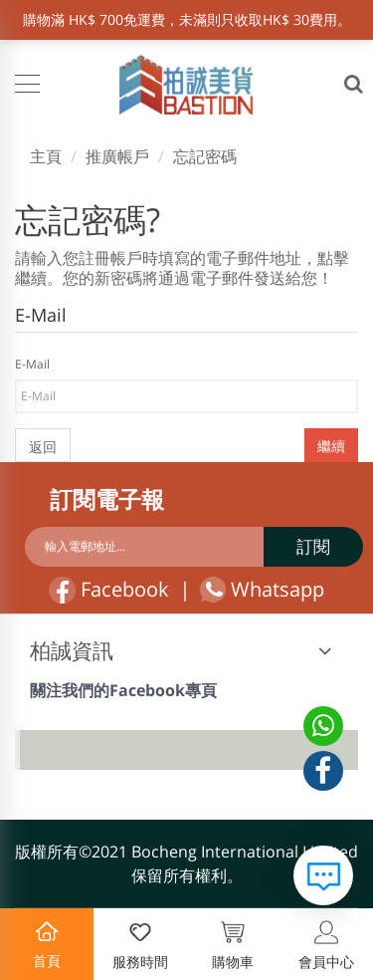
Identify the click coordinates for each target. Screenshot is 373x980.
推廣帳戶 (117, 156)
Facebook (109, 590)
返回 (43, 447)
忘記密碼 (205, 156)
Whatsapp (262, 590)
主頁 (46, 156)
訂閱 (313, 546)
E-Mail (32, 364)
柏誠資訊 (72, 650)
